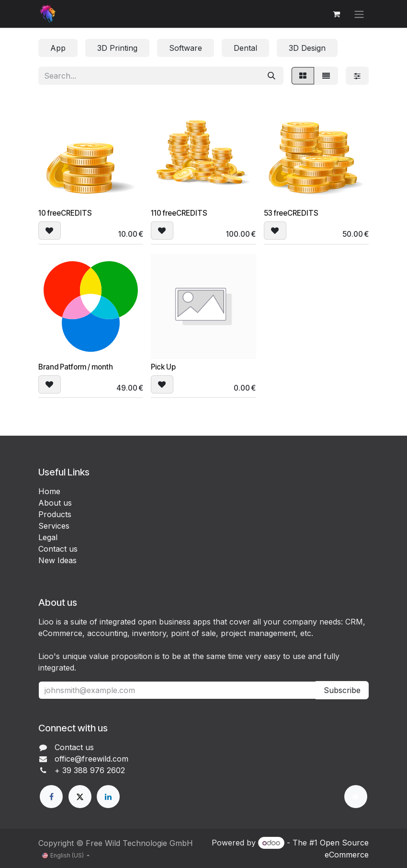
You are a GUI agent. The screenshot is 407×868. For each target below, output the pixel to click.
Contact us (58, 549)
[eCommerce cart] (336, 14)
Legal (48, 537)
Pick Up (163, 367)
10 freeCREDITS (65, 213)
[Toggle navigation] (359, 14)
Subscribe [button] (342, 690)
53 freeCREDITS (291, 213)
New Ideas (57, 560)
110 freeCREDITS (179, 213)
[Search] (271, 76)
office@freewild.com (91, 759)
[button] (50, 231)
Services (54, 526)
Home (49, 491)
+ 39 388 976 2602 (90, 770)
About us (55, 503)
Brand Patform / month (76, 367)
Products (55, 514)
